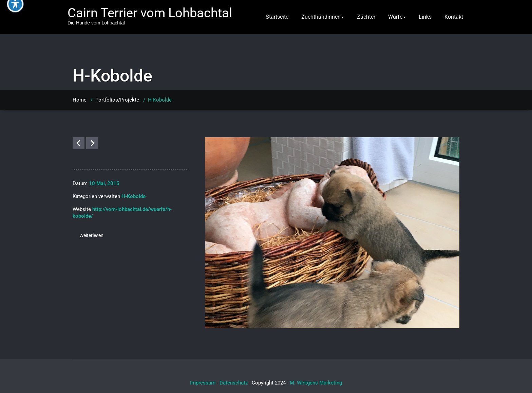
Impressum (203, 383)
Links (425, 17)
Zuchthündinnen (323, 17)
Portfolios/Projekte (117, 100)
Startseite (277, 17)
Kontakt (454, 17)
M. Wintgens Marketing (316, 383)
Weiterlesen (91, 235)
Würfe (397, 17)
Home (80, 100)
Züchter (366, 17)
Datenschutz (234, 383)
